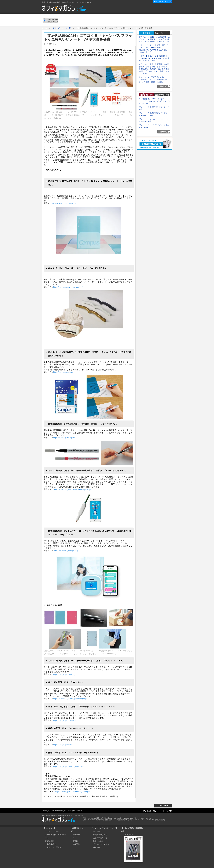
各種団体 (76, 844)
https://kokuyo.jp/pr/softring (64, 674)
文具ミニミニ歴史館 (53, 847)
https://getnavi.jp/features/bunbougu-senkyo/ (73, 791)
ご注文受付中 (129, 835)
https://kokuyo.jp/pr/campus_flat (64, 203)
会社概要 (130, 9)
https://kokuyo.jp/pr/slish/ (63, 745)
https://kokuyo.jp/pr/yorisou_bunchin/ (68, 287)
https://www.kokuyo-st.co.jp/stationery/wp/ (70, 699)
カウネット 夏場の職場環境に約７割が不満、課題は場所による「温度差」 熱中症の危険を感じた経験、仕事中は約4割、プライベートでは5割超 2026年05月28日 (155, 69)
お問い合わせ (98, 841)
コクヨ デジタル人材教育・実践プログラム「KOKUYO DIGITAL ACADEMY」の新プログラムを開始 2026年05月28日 (154, 49)
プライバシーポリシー (102, 844)
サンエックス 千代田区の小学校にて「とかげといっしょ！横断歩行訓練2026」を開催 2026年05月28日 (154, 80)
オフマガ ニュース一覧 (62, 28)
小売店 (75, 841)
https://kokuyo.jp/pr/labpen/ (64, 438)
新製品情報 (50, 841)
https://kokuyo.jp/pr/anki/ (63, 372)
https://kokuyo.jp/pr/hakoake (64, 720)
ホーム (119, 9)
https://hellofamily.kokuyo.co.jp (66, 551)
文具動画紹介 (51, 844)
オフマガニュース (52, 831)
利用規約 (96, 847)
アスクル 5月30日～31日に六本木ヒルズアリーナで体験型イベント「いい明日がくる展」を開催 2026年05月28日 (154, 39)
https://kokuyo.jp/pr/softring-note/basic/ (69, 766)
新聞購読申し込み (163, 9)
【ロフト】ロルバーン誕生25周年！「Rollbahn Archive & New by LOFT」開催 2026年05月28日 (154, 58)
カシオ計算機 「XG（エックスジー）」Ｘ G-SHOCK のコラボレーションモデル (154, 101)
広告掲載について (145, 9)
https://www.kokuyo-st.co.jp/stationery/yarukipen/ (73, 489)
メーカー (76, 835)
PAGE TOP (163, 806)
